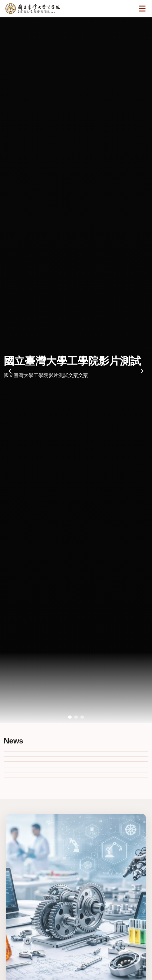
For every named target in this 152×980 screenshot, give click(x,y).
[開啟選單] (142, 9)
